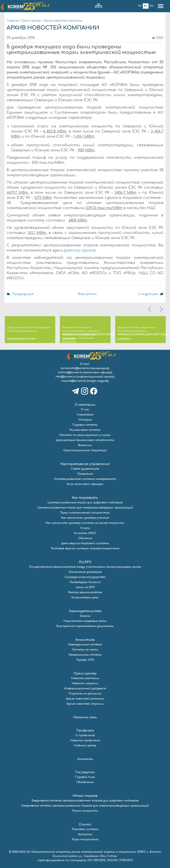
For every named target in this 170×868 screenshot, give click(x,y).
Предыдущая (23, 294)
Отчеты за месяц (85, 650)
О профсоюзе (85, 735)
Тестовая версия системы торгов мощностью (85, 548)
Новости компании (85, 678)
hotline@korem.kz (70, 372)
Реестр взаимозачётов (85, 592)
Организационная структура (85, 450)
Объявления (85, 782)
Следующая (148, 294)
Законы (85, 616)
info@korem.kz (66, 377)
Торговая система (85, 829)
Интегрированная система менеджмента (85, 479)
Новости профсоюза (85, 740)
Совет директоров (85, 469)
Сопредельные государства (85, 577)
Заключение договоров (85, 572)
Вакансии (85, 445)
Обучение (85, 538)
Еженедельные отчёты (85, 645)
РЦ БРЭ (85, 562)
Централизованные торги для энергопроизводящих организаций (85, 508)
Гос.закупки (85, 772)
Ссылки (85, 824)
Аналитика (85, 640)
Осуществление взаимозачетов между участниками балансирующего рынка (85, 567)
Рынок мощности (85, 811)
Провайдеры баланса (85, 582)
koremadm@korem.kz (75, 368)
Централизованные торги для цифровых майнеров (85, 502)
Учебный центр (85, 745)
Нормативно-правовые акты (85, 621)
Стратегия (85, 415)
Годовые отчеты (85, 425)
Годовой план (85, 777)
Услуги (85, 528)
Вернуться (87, 294)
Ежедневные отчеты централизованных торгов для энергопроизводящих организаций (85, 806)
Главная (12, 21)
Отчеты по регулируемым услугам (85, 435)
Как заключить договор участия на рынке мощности (85, 523)
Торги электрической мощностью (85, 513)
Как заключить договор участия (85, 518)
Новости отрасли (85, 683)
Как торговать (85, 498)
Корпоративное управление (85, 464)
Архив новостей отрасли (85, 704)
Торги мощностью (85, 839)
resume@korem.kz (74, 381)
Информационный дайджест (85, 688)
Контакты (85, 759)
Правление (85, 474)
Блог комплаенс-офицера (85, 484)
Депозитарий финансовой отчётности (85, 440)
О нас (85, 409)
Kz (140, 6)
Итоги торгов (85, 796)
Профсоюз (85, 731)
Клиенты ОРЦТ (85, 533)
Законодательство (85, 611)
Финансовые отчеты (85, 430)
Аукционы (85, 834)
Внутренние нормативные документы (85, 626)
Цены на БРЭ (85, 587)
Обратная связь (85, 717)
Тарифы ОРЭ (85, 660)
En (152, 6)
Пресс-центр (31, 21)
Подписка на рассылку (85, 694)
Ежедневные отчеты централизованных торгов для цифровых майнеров (85, 801)
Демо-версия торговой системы (85, 543)
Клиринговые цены (85, 597)
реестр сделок (80, 250)
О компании (85, 405)
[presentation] (150, 309)
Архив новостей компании (63, 21)
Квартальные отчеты (85, 655)
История (85, 420)
